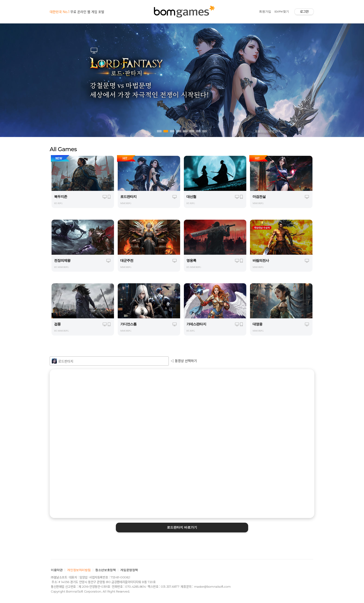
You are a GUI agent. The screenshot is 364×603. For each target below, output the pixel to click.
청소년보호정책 (105, 570)
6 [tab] (192, 131)
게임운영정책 (129, 570)
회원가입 (265, 11)
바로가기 (182, 527)
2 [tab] (166, 131)
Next (306, 79)
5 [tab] (185, 131)
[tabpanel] (182, 79)
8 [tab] (205, 131)
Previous (58, 79)
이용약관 (57, 570)
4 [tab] (179, 131)
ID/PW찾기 (282, 11)
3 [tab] (172, 131)
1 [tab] (159, 131)
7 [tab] (198, 131)
